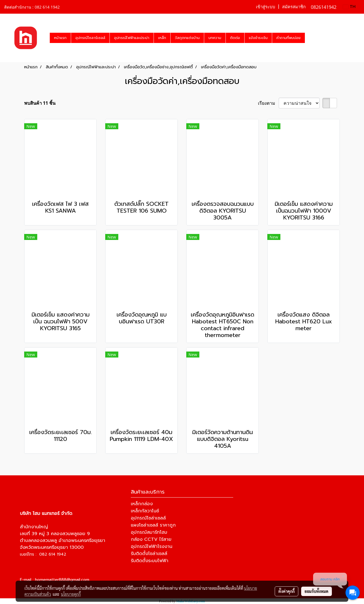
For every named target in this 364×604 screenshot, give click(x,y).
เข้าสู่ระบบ (266, 7)
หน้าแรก (60, 38)
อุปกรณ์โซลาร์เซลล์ (90, 38)
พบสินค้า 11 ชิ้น (40, 103)
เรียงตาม (268, 103)
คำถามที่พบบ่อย (288, 38)
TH (349, 7)
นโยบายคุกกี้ (71, 594)
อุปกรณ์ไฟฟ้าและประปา (132, 38)
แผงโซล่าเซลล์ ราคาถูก (153, 525)
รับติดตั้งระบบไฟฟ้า (150, 561)
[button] (310, 38)
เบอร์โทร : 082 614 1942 (43, 554)
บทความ (215, 38)
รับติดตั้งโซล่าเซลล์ (149, 554)
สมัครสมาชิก (294, 7)
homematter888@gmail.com (62, 580)
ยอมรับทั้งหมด (317, 591)
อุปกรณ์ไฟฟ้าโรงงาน (152, 547)
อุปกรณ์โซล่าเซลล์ (148, 518)
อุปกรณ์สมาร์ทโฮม (149, 532)
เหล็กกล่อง (142, 504)
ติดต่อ (235, 38)
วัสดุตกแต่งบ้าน (187, 38)
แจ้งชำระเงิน (258, 38)
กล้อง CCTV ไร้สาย (151, 539)
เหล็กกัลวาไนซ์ (145, 511)
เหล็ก (162, 38)
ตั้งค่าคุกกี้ (287, 591)
